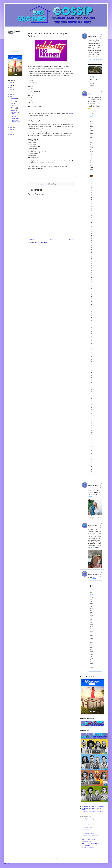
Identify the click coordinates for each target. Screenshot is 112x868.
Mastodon (7, 863)
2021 (11, 90)
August (13, 101)
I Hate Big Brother (86, 841)
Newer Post (31, 240)
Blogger (59, 858)
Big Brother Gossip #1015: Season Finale (93, 806)
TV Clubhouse (86, 823)
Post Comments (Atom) (41, 242)
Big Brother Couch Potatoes (89, 825)
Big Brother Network (87, 827)
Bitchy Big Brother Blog (88, 819)
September (14, 99)
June (13, 106)
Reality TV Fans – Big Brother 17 (90, 839)
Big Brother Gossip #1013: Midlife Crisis (92, 812)
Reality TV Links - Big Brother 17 (90, 843)
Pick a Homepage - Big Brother (90, 835)
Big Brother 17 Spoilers (88, 833)
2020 (11, 92)
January (13, 110)
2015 (11, 130)
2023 (11, 85)
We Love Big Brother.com (89, 847)
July (12, 103)
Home (51, 240)
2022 (11, 87)
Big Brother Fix (86, 837)
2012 (11, 134)
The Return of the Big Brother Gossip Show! (16, 120)
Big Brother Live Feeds (88, 821)
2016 (11, 127)
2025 (11, 83)
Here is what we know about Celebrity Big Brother (15, 114)
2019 (11, 94)
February (14, 108)
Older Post (71, 240)
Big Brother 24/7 (86, 845)
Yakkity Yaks (85, 831)
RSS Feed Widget (16, 51)
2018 (11, 97)
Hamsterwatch (86, 829)
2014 (11, 132)
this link (71, 114)
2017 (11, 125)
